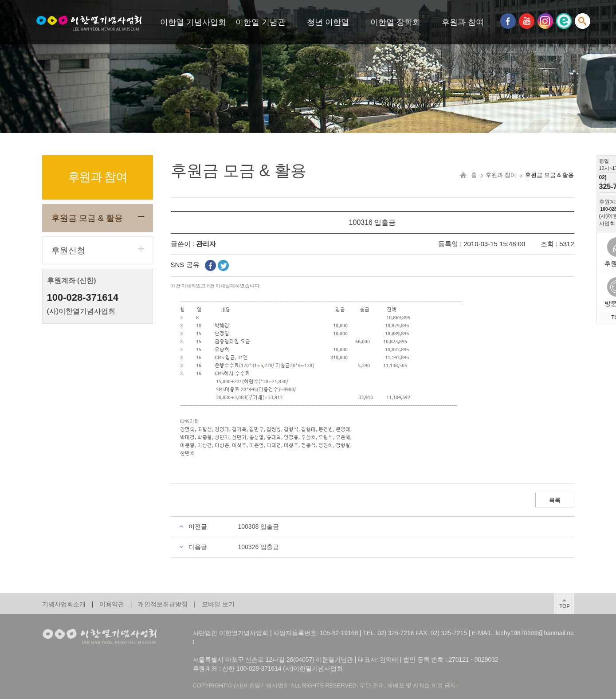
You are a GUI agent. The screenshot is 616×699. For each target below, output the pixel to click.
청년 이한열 (328, 22)
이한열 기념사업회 (193, 22)
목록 (555, 500)
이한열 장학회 (395, 22)
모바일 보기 (218, 604)
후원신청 (68, 250)
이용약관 (112, 604)
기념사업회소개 (64, 604)
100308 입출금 (259, 526)
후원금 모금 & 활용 (87, 218)
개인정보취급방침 (163, 604)
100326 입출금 (259, 547)
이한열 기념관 (261, 22)
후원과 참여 (463, 22)
